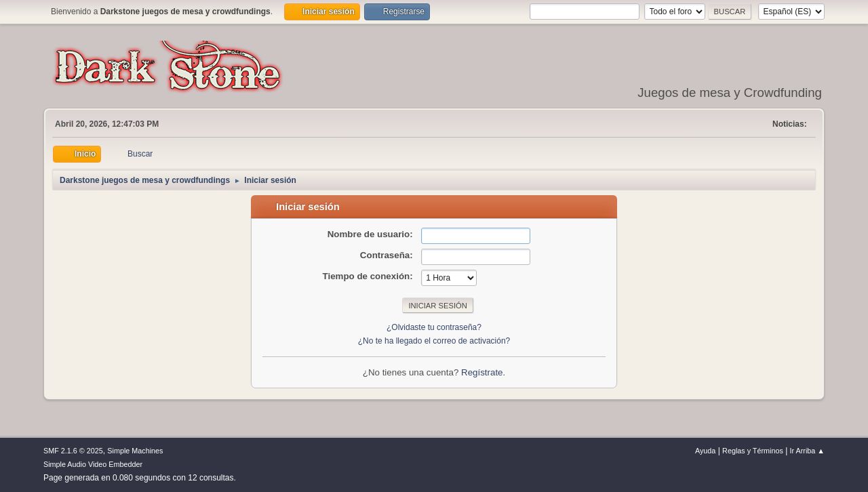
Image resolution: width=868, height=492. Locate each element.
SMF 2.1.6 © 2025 (73, 451)
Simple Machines (135, 451)
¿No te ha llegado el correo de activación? (434, 341)
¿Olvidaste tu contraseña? (434, 327)
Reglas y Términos (753, 451)
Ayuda (705, 451)
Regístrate (482, 372)
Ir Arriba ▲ (807, 451)
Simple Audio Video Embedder (93, 464)
